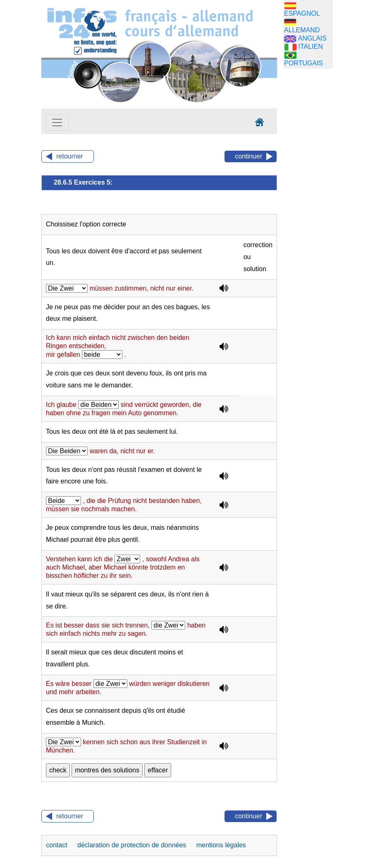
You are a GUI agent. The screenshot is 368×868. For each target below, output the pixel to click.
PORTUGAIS (303, 63)
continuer (249, 156)
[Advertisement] (323, 205)
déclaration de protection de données (133, 845)
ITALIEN (310, 47)
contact (57, 845)
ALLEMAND (302, 30)
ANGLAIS (312, 38)
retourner (70, 156)
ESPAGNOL (302, 13)
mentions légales (221, 845)
